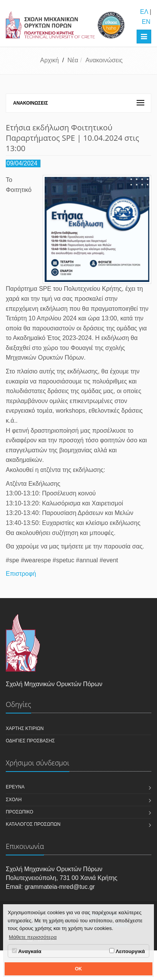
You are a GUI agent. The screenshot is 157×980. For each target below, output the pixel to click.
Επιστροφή (21, 574)
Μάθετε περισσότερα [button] (33, 937)
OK (78, 969)
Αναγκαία (27, 951)
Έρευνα (15, 787)
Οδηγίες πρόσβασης (30, 741)
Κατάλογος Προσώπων (33, 824)
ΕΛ (144, 12)
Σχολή (14, 800)
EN (146, 22)
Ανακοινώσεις (104, 60)
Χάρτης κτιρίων (25, 728)
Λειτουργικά (127, 951)
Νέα (73, 60)
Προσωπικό (19, 812)
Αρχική (49, 60)
